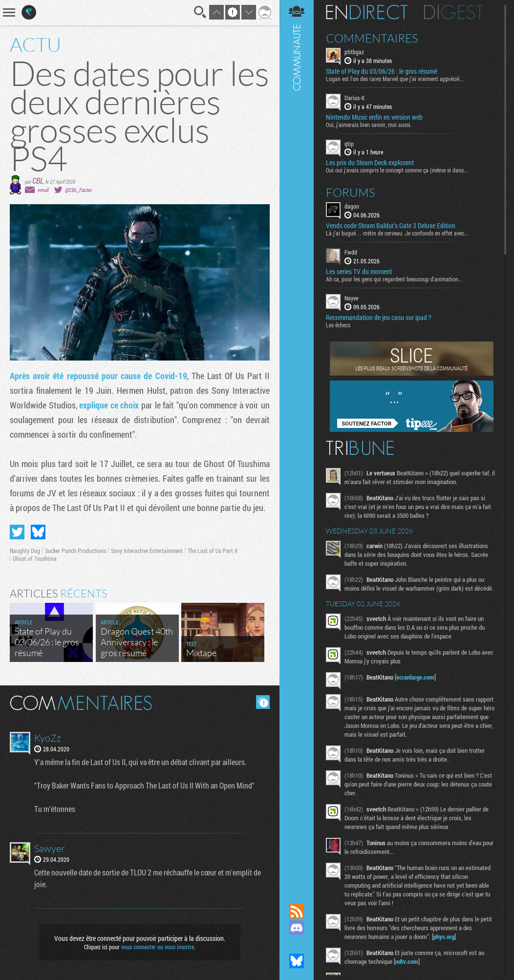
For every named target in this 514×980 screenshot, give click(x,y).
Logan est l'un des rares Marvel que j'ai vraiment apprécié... (395, 79)
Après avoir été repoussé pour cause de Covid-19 (98, 376)
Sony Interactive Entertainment (147, 551)
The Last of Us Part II (213, 551)
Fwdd (351, 252)
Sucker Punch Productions (75, 551)
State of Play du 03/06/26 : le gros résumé (382, 71)
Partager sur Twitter (17, 532)
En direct (367, 12)
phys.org (444, 937)
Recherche (200, 12)
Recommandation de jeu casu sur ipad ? (379, 318)
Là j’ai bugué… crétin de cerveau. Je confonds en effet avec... (397, 233)
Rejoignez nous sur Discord (297, 928)
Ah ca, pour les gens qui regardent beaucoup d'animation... (394, 279)
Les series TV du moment (359, 272)
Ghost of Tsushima (35, 558)
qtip (349, 144)
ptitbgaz (354, 52)
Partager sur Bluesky (38, 532)
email (43, 190)
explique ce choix (109, 405)
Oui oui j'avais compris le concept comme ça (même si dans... (397, 170)
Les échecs (338, 325)
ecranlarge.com (415, 677)
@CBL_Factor (78, 190)
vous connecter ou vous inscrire (158, 947)
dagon (352, 206)
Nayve (351, 298)
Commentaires (372, 38)
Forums (351, 192)
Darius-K (355, 98)
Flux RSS (297, 911)
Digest (454, 12)
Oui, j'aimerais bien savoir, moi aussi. (369, 125)
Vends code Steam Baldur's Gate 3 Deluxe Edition (391, 226)
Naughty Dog (25, 551)
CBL (38, 181)
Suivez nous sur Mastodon (297, 944)
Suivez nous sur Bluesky (297, 961)
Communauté (297, 442)
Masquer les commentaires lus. (263, 702)
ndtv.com (407, 961)
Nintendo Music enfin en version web (374, 117)
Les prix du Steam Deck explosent (370, 163)
